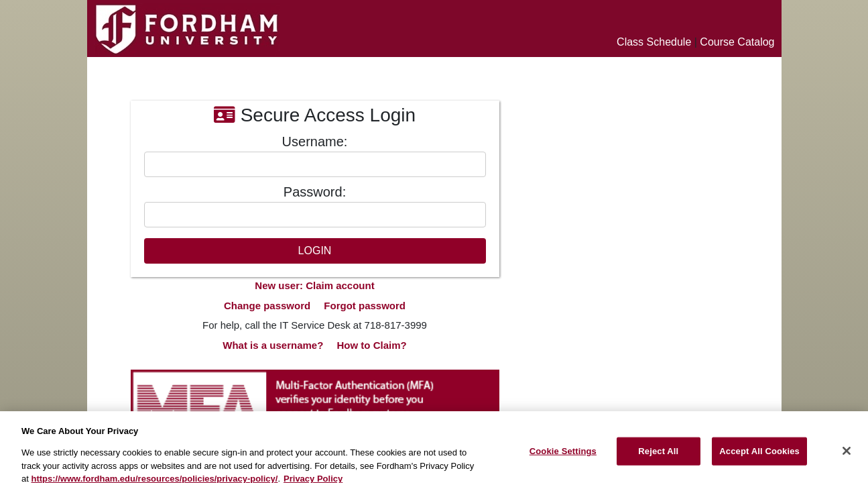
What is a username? (273, 345)
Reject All (658, 455)
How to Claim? (372, 345)
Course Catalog (737, 42)
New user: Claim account (314, 285)
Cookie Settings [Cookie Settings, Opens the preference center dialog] (563, 455)
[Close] (847, 455)
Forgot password (365, 306)
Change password (267, 306)
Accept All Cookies (759, 455)
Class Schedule (654, 42)
